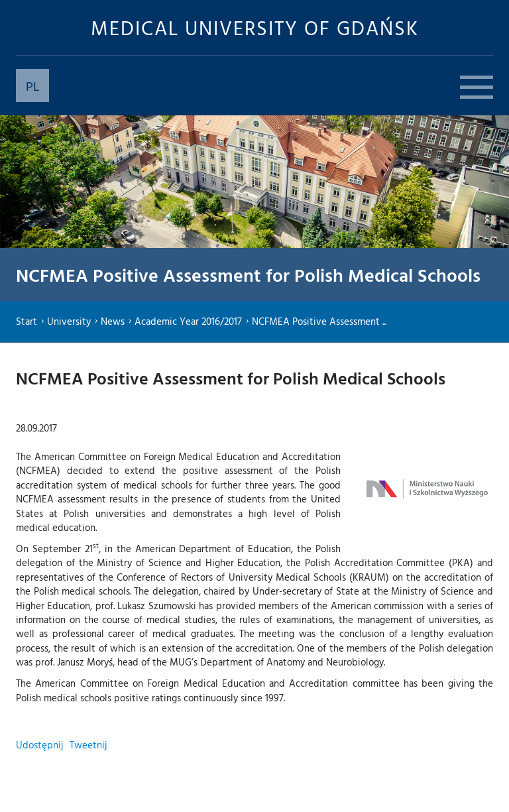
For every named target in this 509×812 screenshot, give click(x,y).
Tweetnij (88, 745)
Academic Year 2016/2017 (188, 321)
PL (33, 86)
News (113, 321)
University (69, 321)
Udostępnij (39, 745)
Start (27, 321)
